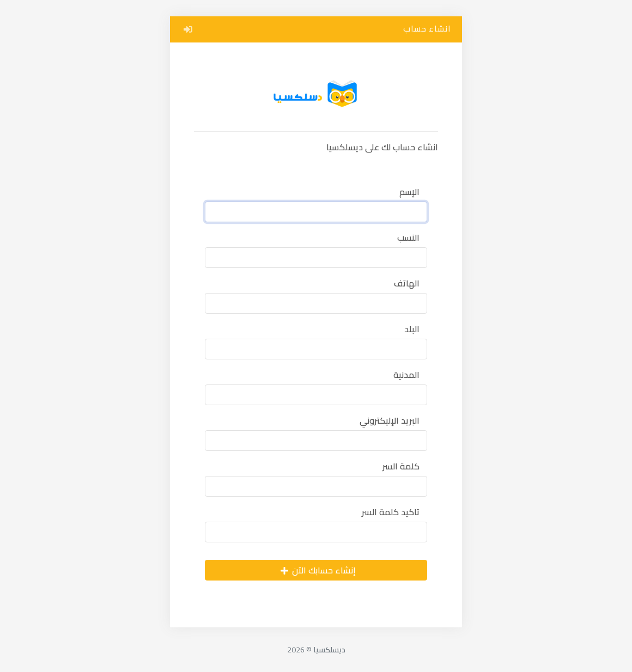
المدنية (406, 375)
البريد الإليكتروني (390, 420)
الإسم (409, 192)
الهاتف (407, 283)
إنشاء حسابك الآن (317, 570)
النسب (408, 237)
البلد (412, 329)
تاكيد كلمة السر (391, 512)
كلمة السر (401, 466)
